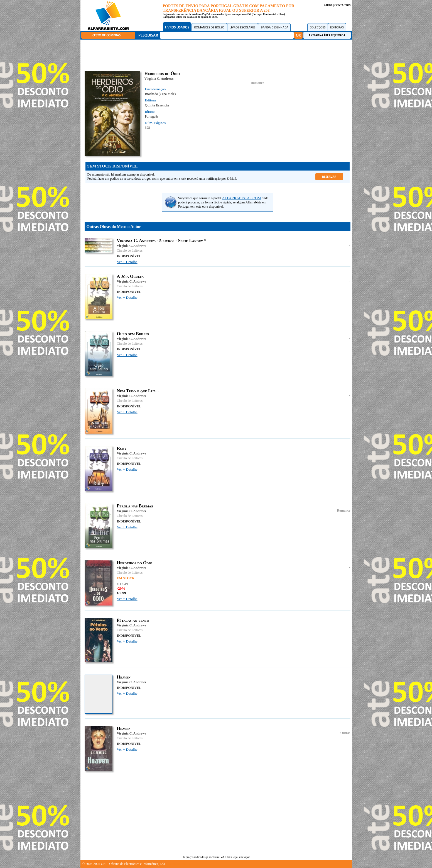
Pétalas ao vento (133, 620)
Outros (345, 733)
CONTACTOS (342, 5)
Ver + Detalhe (127, 262)
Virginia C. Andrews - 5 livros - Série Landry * (162, 241)
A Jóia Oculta (130, 276)
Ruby (122, 448)
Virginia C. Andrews (159, 79)
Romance (257, 83)
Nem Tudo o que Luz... (138, 391)
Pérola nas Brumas (135, 506)
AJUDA (328, 5)
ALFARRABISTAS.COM (242, 198)
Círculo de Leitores (130, 251)
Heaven (124, 677)
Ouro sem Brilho (133, 334)
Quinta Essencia (157, 105)
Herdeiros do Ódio (135, 563)
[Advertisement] (217, 54)
